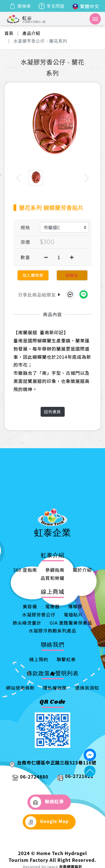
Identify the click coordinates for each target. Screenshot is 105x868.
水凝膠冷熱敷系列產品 (52, 631)
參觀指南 (55, 570)
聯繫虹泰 (66, 659)
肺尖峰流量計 (27, 623)
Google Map (47, 822)
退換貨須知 (87, 688)
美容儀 (30, 606)
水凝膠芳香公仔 (39, 614)
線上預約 (39, 659)
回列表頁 (53, 412)
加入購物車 (33, 275)
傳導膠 (75, 606)
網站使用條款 (20, 688)
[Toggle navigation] (95, 19)
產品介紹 (31, 33)
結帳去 (72, 275)
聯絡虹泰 (47, 802)
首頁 (9, 33)
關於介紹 (82, 570)
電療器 (53, 606)
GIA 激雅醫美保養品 (71, 623)
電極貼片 (73, 614)
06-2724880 (34, 777)
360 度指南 (25, 570)
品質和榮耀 (53, 578)
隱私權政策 (55, 688)
